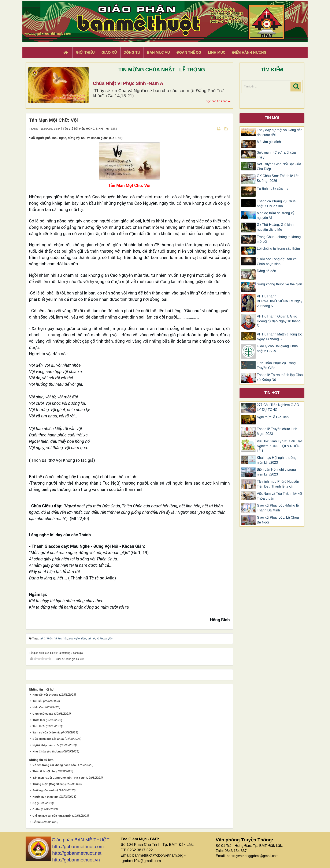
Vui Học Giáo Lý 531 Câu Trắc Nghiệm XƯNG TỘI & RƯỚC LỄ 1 (280, 446)
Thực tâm (39, 720)
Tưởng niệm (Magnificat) (49, 784)
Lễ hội (37, 822)
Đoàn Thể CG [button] (189, 52)
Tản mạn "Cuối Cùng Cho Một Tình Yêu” (59, 778)
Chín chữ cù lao (43, 714)
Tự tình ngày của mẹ (273, 189)
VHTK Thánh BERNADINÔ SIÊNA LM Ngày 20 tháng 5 (280, 301)
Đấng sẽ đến (266, 271)
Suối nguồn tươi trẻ (45, 790)
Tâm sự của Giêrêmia (47, 732)
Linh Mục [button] (217, 52)
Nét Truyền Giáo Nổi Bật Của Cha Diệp (279, 166)
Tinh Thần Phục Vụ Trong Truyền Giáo (276, 365)
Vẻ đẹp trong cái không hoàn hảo (54, 765)
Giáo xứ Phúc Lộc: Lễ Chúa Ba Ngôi (278, 520)
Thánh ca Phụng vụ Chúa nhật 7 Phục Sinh (276, 204)
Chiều (36, 809)
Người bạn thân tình (46, 797)
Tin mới (272, 118)
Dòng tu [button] (132, 52)
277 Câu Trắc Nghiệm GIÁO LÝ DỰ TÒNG (278, 407)
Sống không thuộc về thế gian (279, 284)
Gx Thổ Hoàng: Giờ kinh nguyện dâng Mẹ (275, 227)
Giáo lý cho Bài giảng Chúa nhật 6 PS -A (277, 349)
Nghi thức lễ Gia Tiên (273, 417)
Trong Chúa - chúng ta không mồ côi (279, 239)
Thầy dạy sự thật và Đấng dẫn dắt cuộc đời (280, 132)
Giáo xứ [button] (109, 52)
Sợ (34, 803)
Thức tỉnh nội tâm (44, 771)
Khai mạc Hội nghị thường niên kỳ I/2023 (277, 460)
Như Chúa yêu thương (47, 751)
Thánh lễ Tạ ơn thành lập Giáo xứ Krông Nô (280, 377)
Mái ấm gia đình (269, 142)
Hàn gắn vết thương (45, 695)
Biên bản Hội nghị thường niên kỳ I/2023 (276, 472)
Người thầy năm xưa (46, 745)
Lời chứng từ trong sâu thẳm (278, 249)
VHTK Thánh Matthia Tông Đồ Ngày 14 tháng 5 (280, 337)
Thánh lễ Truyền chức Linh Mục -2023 (277, 431)
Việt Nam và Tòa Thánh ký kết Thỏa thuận (280, 496)
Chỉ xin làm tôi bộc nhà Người (52, 816)
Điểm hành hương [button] (250, 52)
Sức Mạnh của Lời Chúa (48, 739)
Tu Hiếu (37, 701)
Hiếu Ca (38, 707)
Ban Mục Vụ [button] (158, 52)
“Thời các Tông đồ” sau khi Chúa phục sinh (277, 262)
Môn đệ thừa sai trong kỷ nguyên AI (276, 215)
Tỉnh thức (39, 726)
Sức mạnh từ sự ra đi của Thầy (276, 155)
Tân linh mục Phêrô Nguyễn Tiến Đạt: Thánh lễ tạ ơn (278, 484)
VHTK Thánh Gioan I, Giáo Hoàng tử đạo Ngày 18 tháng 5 (279, 321)
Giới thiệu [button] (85, 52)
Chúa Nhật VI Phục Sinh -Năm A (128, 83)
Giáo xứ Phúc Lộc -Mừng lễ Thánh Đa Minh (278, 508)
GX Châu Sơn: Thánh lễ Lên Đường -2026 (278, 178)
